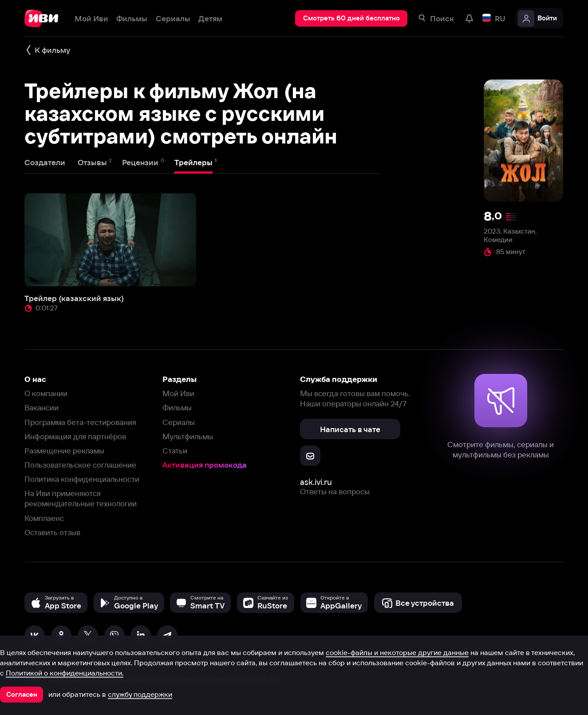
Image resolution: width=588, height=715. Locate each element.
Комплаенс (44, 518)
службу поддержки (140, 694)
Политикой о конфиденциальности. (65, 673)
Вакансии (41, 407)
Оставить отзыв (52, 532)
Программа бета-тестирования (80, 422)
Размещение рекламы (64, 451)
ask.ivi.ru (316, 482)
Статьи (175, 451)
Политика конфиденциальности (82, 479)
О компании (46, 393)
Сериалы (179, 422)
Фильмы (177, 407)
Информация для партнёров (75, 436)
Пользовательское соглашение (80, 465)
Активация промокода (205, 465)
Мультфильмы (188, 436)
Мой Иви (178, 393)
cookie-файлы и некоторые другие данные (397, 652)
